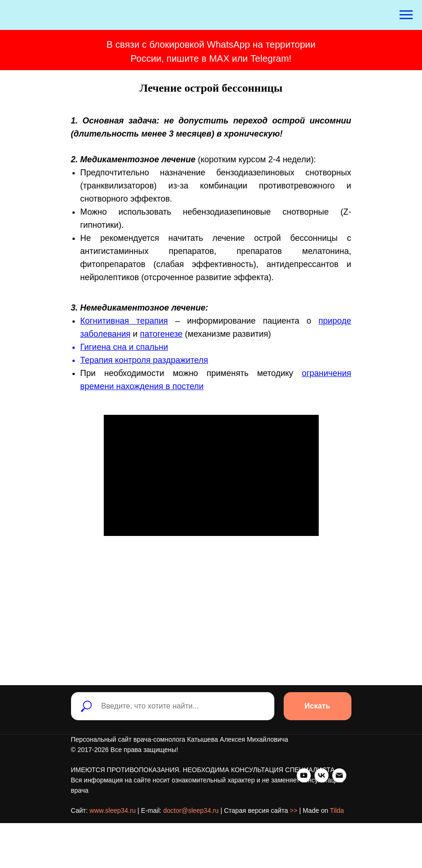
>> (293, 822)
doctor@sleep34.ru (191, 822)
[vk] (96, 841)
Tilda (337, 822)
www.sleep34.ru (113, 822)
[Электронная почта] (114, 841)
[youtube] (78, 841)
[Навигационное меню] (406, 15)
